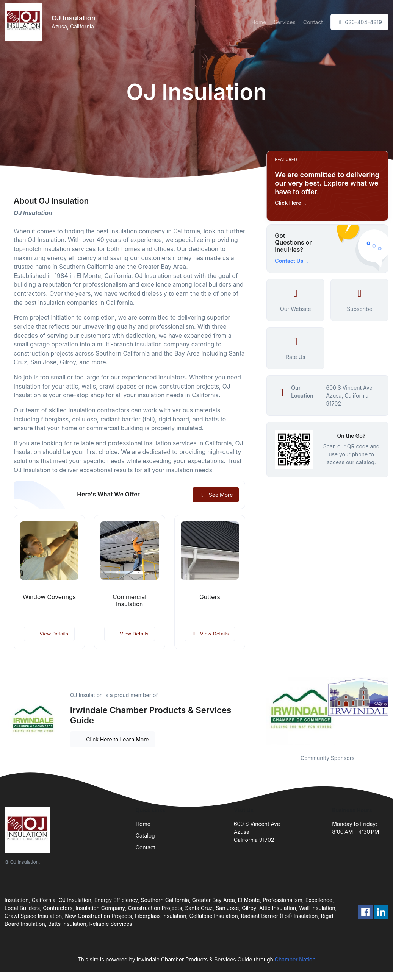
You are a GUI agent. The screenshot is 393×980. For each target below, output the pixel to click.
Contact (313, 22)
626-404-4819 (359, 22)
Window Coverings (49, 597)
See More (216, 495)
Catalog (145, 836)
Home (259, 22)
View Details (49, 634)
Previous (261, 711)
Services (284, 22)
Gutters (210, 597)
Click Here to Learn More (113, 739)
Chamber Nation (295, 959)
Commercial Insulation (129, 601)
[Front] (25, 22)
